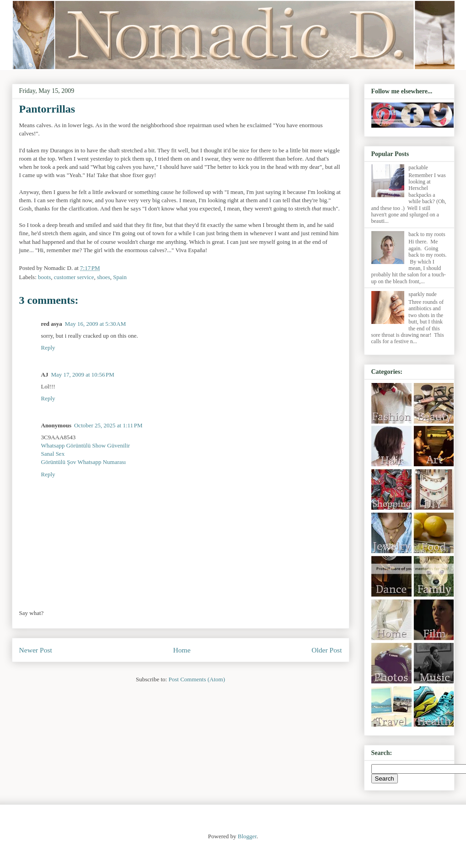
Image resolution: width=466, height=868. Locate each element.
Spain (120, 277)
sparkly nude (423, 294)
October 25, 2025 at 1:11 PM (108, 425)
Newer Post (36, 650)
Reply (48, 348)
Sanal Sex (53, 454)
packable (418, 167)
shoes (104, 277)
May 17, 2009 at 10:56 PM (83, 375)
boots (44, 277)
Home (182, 650)
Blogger (247, 836)
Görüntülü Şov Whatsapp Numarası (84, 462)
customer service (74, 277)
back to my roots (427, 234)
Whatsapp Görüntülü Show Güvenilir (86, 445)
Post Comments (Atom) (197, 679)
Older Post (327, 650)
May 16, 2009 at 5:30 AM (95, 324)
